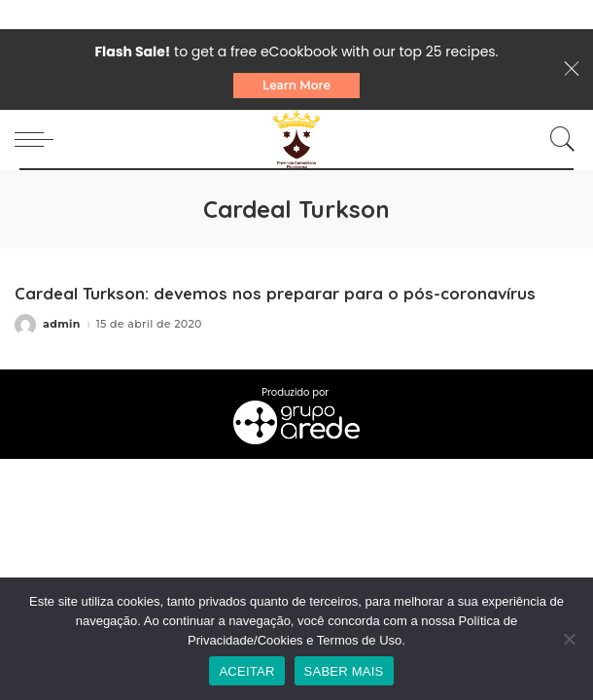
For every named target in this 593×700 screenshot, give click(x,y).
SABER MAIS (344, 671)
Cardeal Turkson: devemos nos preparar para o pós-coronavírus (275, 293)
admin (62, 324)
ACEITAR (246, 671)
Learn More (296, 85)
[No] (569, 639)
